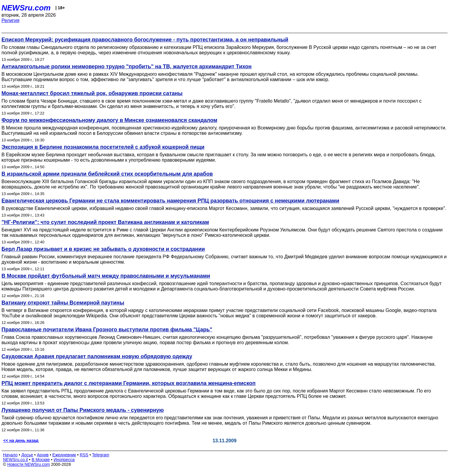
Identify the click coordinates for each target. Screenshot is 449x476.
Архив (43, 455)
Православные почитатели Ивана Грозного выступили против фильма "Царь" (107, 330)
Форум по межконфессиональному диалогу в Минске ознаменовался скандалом (109, 120)
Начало (10, 455)
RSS (84, 455)
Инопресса (64, 460)
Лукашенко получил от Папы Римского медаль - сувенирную (83, 410)
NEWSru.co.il (15, 460)
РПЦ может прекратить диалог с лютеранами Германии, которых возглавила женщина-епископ (129, 383)
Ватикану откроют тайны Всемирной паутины (63, 303)
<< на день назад (21, 441)
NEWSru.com (26, 8)
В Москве (41, 460)
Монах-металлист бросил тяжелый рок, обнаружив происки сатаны (92, 93)
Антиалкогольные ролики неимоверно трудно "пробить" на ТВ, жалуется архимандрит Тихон (126, 67)
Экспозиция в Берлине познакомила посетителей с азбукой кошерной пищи (103, 147)
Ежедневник (64, 455)
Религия (10, 20)
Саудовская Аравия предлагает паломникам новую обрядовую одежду (97, 356)
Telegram (101, 455)
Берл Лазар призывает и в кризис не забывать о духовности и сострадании (103, 249)
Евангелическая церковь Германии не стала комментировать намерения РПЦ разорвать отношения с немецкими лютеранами (170, 201)
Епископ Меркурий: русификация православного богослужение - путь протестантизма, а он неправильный (145, 40)
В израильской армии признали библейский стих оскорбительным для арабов (107, 174)
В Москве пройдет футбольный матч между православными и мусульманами (106, 276)
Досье (27, 455)
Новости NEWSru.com (28, 464)
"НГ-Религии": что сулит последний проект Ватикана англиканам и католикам (105, 222)
